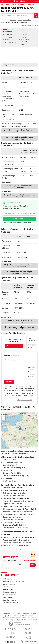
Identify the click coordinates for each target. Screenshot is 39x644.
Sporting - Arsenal (10, 600)
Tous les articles (16, 616)
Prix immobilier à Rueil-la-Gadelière (16, 528)
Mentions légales (7, 620)
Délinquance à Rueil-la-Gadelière (15, 493)
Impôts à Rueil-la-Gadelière (13, 504)
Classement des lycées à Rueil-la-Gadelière (18, 514)
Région (7, 40)
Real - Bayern (8, 597)
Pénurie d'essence (10, 592)
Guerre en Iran (8, 589)
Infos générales (8, 65)
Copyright (20, 549)
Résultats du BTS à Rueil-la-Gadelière (16, 545)
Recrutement (29, 616)
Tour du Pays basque (11, 603)
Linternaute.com (10, 561)
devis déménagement (20, 126)
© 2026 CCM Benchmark (30, 620)
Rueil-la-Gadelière (28, 5)
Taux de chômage (8, 176)
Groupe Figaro (17, 620)
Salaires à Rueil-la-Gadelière (13, 488)
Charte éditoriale (26, 614)
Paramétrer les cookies (23, 618)
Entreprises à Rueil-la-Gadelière (14, 525)
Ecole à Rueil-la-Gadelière (12, 517)
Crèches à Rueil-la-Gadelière (13, 520)
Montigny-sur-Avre (25, 20)
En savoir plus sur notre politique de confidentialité (17, 223)
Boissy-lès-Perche (10, 473)
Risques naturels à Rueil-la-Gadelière (16, 498)
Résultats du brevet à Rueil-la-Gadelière (17, 543)
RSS (23, 616)
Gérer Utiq (33, 618)
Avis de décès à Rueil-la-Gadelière (15, 490)
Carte (23, 44)
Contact (8, 616)
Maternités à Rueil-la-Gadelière (14, 522)
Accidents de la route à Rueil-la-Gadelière (18, 512)
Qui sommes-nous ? (9, 614)
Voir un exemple (30, 561)
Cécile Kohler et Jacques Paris (14, 582)
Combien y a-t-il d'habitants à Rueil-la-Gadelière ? (20, 187)
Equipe (18, 614)
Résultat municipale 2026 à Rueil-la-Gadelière (19, 537)
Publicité (34, 614)
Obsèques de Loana (10, 595)
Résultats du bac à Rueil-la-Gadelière (16, 540)
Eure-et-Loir (15, 5)
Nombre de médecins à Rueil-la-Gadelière (18, 501)
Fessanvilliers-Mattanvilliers (13, 476)
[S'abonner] (19, 565)
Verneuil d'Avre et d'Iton (19, 22)
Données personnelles (9, 618)
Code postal (8, 34)
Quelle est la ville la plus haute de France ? (20, 328)
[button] (20, 428)
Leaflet (12, 448)
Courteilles (5, 22)
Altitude (24, 37)
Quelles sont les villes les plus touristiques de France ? (20, 273)
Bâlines (6, 470)
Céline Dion (7, 579)
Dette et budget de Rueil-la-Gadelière (16, 506)
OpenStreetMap (26, 448)
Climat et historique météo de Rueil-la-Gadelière (20, 509)
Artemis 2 (7, 587)
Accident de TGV (9, 584)
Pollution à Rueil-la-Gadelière (13, 496)
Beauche (13, 20)
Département (9, 37)
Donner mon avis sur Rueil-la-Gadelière (21, 131)
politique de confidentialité (24, 400)
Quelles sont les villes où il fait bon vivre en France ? (21, 266)
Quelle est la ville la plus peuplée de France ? (20, 196)
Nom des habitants (10, 42)
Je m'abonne (18, 219)
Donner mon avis (14, 346)
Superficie (24, 34)
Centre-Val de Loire (26, 82)
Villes (7, 5)
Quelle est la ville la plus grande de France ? (20, 321)
